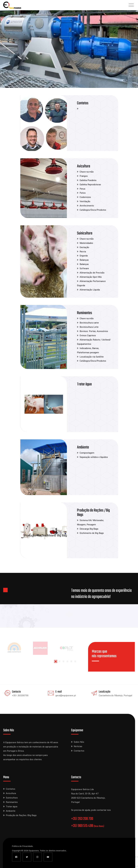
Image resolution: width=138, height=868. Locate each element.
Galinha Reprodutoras (90, 185)
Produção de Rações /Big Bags (93, 513)
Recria (83, 252)
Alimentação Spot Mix (91, 277)
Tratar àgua (84, 384)
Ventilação (85, 201)
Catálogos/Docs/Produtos (93, 210)
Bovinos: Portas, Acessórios (94, 331)
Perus (82, 189)
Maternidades (86, 243)
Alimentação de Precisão (92, 273)
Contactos (79, 751)
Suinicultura (85, 233)
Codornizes (85, 197)
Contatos (83, 103)
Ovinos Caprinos (88, 335)
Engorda (84, 256)
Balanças (84, 260)
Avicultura (84, 166)
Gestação (84, 247)
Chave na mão (87, 172)
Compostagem (87, 453)
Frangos (84, 176)
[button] (56, 661)
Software (84, 268)
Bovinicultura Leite (89, 327)
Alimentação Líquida (90, 290)
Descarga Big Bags (89, 529)
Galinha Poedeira (88, 180)
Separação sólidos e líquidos (94, 457)
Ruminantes (85, 313)
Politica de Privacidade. (23, 846)
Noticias (78, 746)
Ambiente (83, 447)
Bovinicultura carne (89, 323)
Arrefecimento (87, 206)
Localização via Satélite (92, 357)
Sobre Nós (79, 742)
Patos (83, 193)
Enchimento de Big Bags (92, 533)
